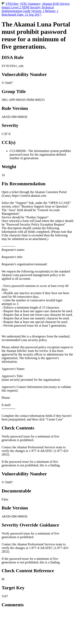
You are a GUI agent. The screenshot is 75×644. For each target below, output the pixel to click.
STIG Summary (30, 4)
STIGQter (12, 4)
